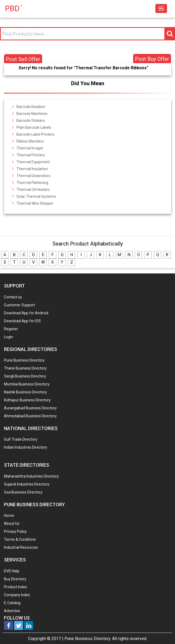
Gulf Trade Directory (21, 439)
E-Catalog (12, 603)
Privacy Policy (15, 531)
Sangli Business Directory (25, 376)
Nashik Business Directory (25, 392)
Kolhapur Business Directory (27, 400)
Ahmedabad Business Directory (30, 416)
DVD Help (12, 571)
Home (9, 516)
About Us (12, 523)
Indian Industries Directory (26, 447)
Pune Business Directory (24, 360)
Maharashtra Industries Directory (31, 476)
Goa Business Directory (23, 492)
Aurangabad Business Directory (30, 408)
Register (11, 329)
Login (8, 337)
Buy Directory (15, 579)
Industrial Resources (21, 547)
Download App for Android (26, 313)
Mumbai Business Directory (27, 384)
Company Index (17, 595)
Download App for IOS (22, 321)
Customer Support (19, 305)
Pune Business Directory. (88, 639)
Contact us (13, 297)
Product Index (16, 587)
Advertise (12, 611)
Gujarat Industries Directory (27, 484)
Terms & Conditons (20, 539)
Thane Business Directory (25, 368)
